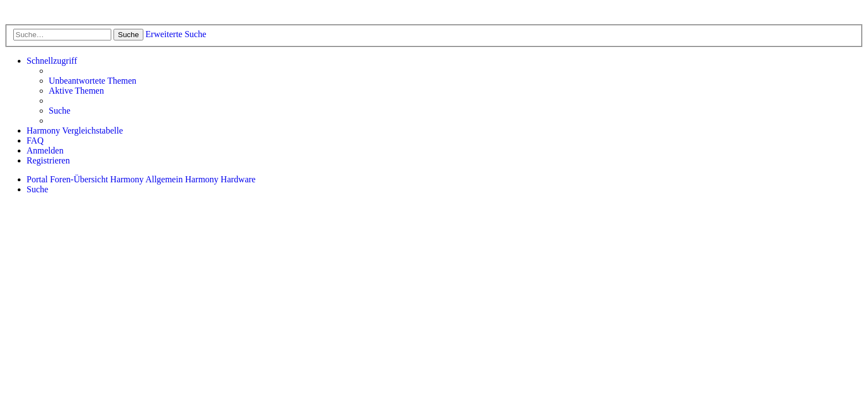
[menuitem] (92, 81)
